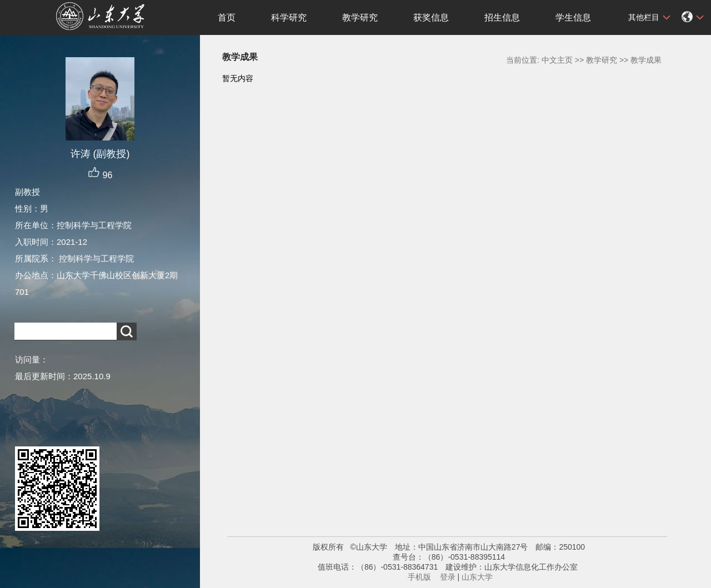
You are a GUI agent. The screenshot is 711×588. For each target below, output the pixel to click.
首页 (227, 17)
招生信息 (502, 17)
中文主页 (557, 60)
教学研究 (360, 17)
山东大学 (477, 577)
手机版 (419, 577)
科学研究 (289, 17)
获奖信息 (431, 17)
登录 (448, 577)
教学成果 (646, 60)
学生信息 (573, 17)
